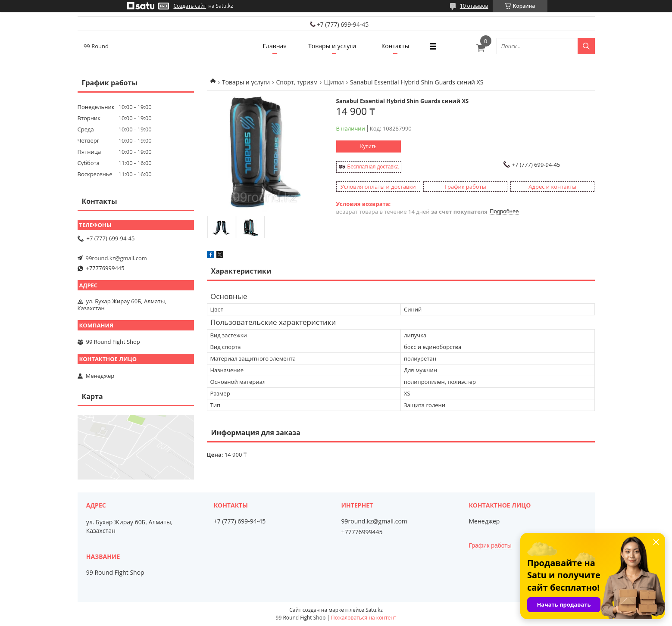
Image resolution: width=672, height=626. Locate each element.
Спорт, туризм (297, 82)
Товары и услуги (332, 46)
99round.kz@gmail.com (116, 258)
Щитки (334, 82)
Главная (275, 46)
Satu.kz (374, 610)
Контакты (395, 46)
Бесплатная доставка (373, 167)
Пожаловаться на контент (364, 618)
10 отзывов (474, 6)
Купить (369, 146)
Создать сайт (190, 6)
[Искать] (586, 46)
